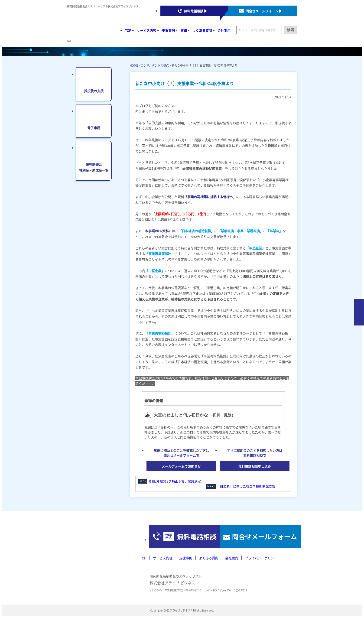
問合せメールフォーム (259, 537)
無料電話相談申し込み (255, 466)
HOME (134, 65)
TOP (128, 30)
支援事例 (168, 30)
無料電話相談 (177, 537)
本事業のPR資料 (157, 231)
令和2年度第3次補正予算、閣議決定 (175, 481)
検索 (290, 30)
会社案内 (224, 30)
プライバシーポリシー (261, 558)
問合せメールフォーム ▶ (264, 11)
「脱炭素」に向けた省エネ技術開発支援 (246, 486)
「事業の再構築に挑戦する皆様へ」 (210, 197)
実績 (184, 30)
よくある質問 (202, 30)
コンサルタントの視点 (155, 65)
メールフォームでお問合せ (181, 466)
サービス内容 (146, 30)
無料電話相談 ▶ (196, 11)
